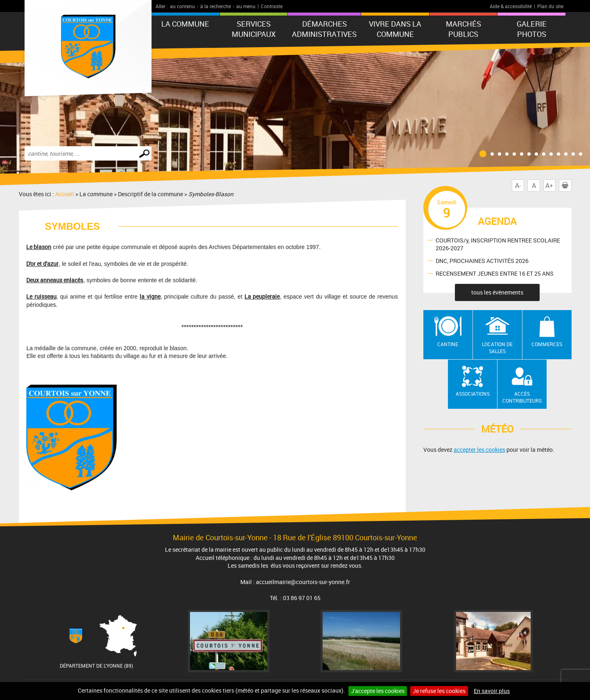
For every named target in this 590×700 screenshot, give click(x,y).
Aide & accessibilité (511, 6)
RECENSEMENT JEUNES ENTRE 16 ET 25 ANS (495, 273)
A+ (549, 186)
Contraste (272, 6)
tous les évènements (497, 292)
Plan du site (550, 6)
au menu (246, 6)
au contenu (182, 6)
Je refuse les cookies (439, 691)
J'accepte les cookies (378, 691)
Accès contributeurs (522, 397)
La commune (185, 24)
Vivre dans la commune (395, 29)
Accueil (65, 194)
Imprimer (567, 186)
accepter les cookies (479, 450)
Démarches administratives (324, 29)
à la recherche (216, 6)
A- (518, 186)
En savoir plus (492, 691)
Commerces (547, 344)
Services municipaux (254, 29)
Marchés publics (463, 29)
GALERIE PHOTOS (532, 29)
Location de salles (497, 348)
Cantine (448, 344)
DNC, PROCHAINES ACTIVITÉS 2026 (482, 261)
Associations (473, 394)
